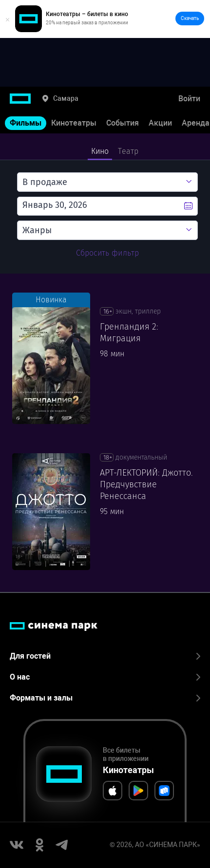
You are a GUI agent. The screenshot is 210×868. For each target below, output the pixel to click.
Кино (100, 151)
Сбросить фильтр (107, 253)
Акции (160, 123)
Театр (128, 151)
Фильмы (26, 123)
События (123, 123)
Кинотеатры (74, 123)
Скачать (190, 18)
